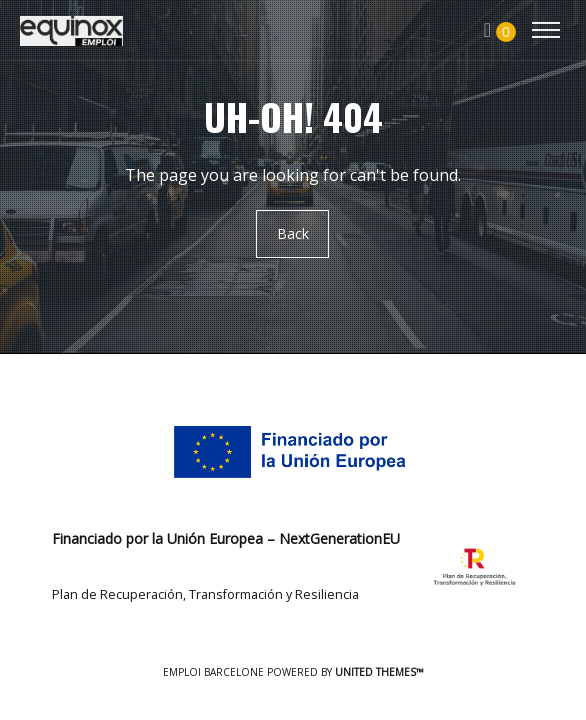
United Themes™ (379, 672)
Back (293, 234)
